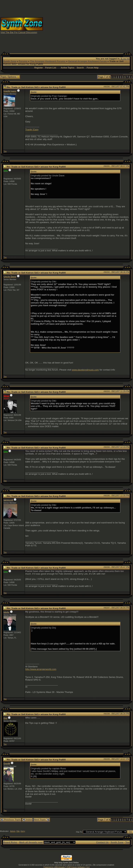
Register (39, 68)
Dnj (5, 718)
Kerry (23, 831)
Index (27, 820)
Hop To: (79, 832)
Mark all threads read (31, 842)
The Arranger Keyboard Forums (48, 61)
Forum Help (93, 68)
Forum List (51, 68)
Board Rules (10, 842)
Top (5, 151)
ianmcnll (8, 500)
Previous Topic (11, 820)
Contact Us (102, 842)
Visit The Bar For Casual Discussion (19, 32)
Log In (125, 59)
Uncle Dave (10, 277)
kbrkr (6, 612)
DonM (7, 764)
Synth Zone (10, 61)
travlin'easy (10, 91)
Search (80, 68)
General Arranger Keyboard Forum (87, 61)
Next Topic (42, 820)
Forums (23, 61)
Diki (18, 831)
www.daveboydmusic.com (85, 370)
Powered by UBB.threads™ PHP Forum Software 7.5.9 (66, 867)
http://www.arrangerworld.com (41, 669)
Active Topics (67, 68)
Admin (13, 831)
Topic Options (10, 77)
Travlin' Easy (32, 130)
